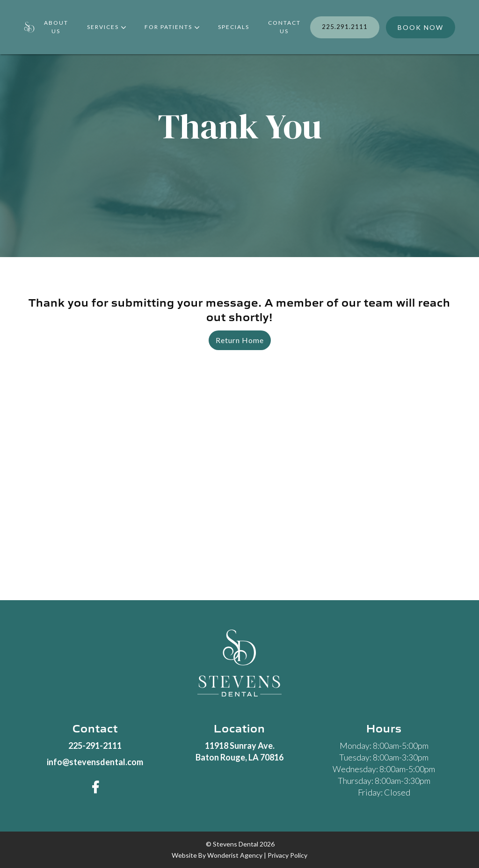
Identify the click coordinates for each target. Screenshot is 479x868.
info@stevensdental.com (95, 762)
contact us (284, 27)
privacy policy (287, 855)
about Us (56, 27)
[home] (29, 27)
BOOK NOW (421, 27)
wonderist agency (235, 855)
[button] (106, 27)
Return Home (240, 340)
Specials (234, 27)
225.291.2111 (345, 27)
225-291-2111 (95, 746)
